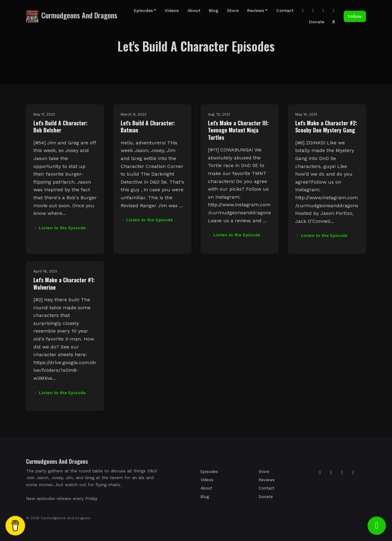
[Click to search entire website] (334, 22)
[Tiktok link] (313, 11)
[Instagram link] (303, 11)
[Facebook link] (334, 11)
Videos (172, 10)
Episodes (143, 10)
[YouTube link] (323, 11)
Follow (355, 16)
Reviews (256, 10)
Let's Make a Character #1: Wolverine (64, 283)
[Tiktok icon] (331, 473)
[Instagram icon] (320, 473)
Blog (214, 10)
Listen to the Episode (60, 228)
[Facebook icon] (342, 473)
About (194, 10)
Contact (285, 10)
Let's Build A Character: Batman (148, 126)
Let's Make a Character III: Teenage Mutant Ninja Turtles (238, 130)
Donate (317, 22)
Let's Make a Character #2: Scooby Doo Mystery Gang (326, 126)
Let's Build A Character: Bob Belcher (60, 126)
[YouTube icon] (353, 473)
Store (233, 10)
